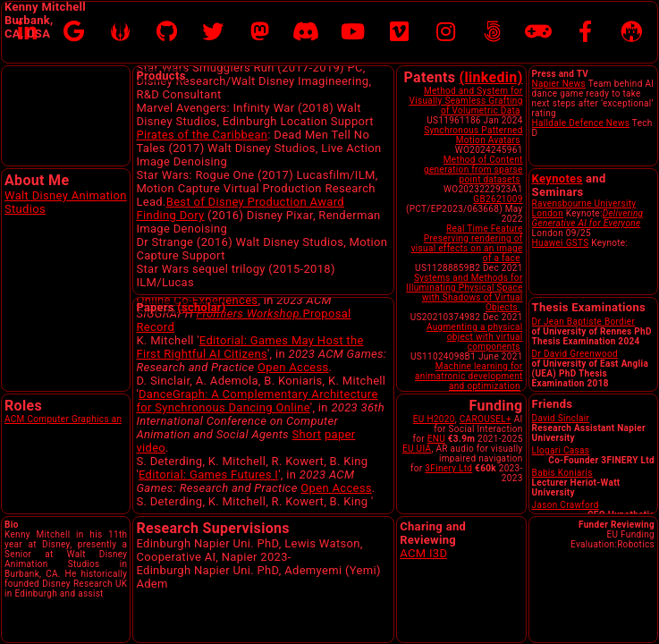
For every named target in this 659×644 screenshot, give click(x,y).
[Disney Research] (120, 32)
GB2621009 (498, 199)
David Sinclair (561, 418)
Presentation (246, 314)
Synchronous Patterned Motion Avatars (473, 135)
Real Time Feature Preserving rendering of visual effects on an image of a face (467, 243)
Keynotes (558, 178)
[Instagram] (446, 32)
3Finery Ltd (448, 468)
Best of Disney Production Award (255, 242)
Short (306, 501)
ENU (436, 439)
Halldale (549, 123)
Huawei (548, 243)
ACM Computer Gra (45, 419)
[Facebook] (585, 32)
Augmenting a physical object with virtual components (475, 337)
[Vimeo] (399, 32)
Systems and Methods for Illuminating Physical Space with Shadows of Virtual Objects (464, 292)
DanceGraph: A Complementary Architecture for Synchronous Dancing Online (257, 468)
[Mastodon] (260, 32)
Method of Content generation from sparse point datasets (473, 169)
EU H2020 (434, 419)
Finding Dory (170, 255)
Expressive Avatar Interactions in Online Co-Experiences (249, 360)
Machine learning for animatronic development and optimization (469, 376)
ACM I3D (423, 553)
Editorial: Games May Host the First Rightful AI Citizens (249, 414)
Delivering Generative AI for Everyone (588, 218)
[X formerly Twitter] (213, 32)
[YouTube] (353, 32)
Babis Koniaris (562, 473)
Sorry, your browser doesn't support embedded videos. (66, 116)
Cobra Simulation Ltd (326, 94)
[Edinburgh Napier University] (631, 32)
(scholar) (201, 307)
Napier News (559, 84)
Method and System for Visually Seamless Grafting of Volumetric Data (466, 101)
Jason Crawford (566, 505)
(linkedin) (491, 77)
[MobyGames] (538, 32)
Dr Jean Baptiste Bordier (584, 322)
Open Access (293, 434)
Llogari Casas (561, 450)
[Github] (167, 32)
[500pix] (492, 32)
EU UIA (417, 449)
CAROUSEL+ (486, 419)
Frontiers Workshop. (250, 381)
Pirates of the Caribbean (202, 175)
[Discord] (306, 32)
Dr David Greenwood (575, 354)
